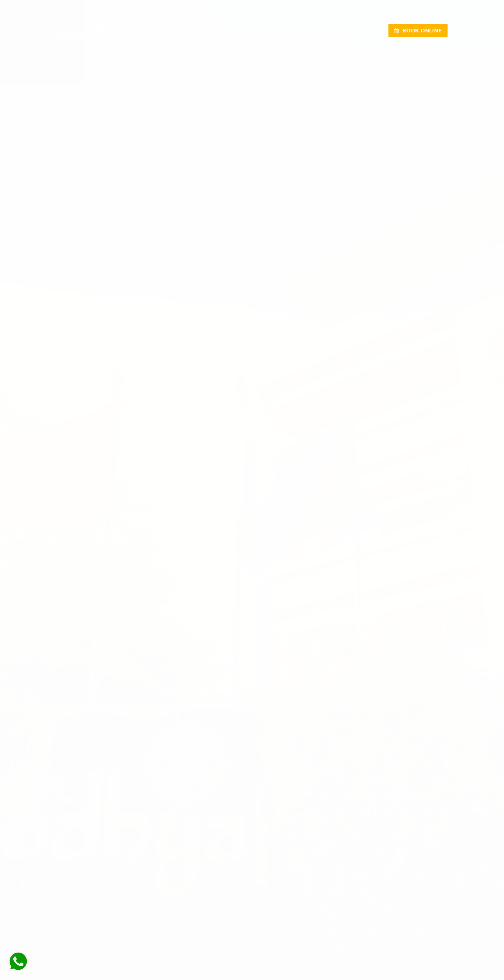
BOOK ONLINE (418, 30)
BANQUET (198, 30)
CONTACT (369, 30)
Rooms (157, 30)
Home (128, 30)
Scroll (262, 947)
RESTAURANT (246, 30)
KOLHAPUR (296, 30)
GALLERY (333, 30)
